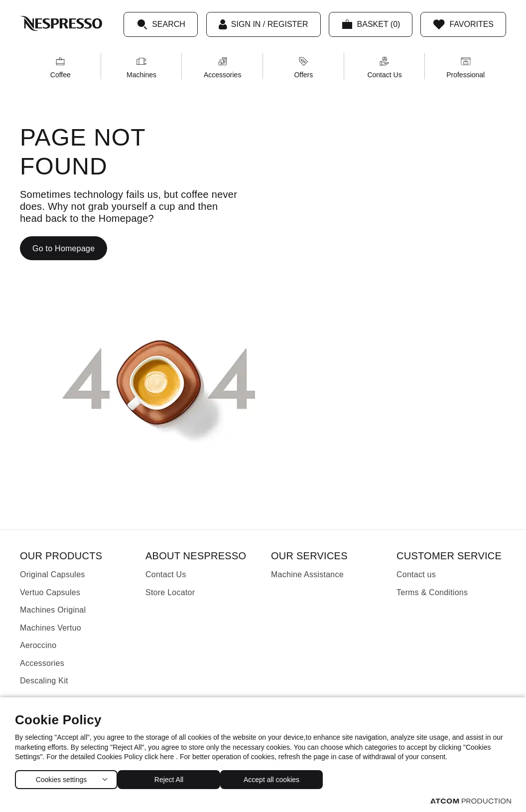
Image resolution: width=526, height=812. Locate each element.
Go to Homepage (64, 248)
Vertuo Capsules (50, 592)
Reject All (174, 777)
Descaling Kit (44, 681)
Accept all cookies (281, 777)
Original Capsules (53, 574)
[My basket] (371, 24)
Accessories (222, 68)
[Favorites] (463, 24)
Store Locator (170, 592)
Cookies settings (61, 777)
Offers (303, 68)
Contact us (416, 574)
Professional (465, 68)
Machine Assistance (307, 574)
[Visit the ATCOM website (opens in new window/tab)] (471, 801)
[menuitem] (61, 66)
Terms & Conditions (432, 592)
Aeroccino (38, 645)
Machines (141, 68)
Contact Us (384, 68)
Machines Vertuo (51, 628)
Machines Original (53, 610)
